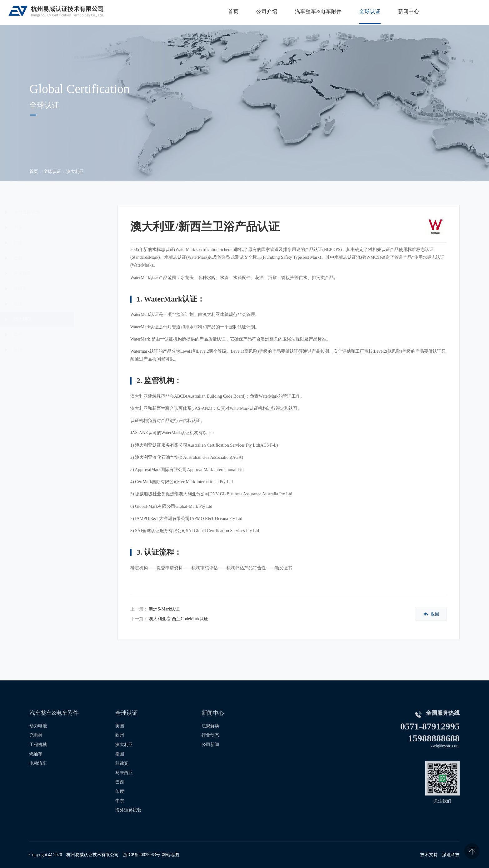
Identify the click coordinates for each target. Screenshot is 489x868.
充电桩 (36, 745)
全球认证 (368, 12)
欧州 (49, 334)
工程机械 (38, 755)
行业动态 (210, 745)
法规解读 (210, 736)
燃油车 (36, 764)
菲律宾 (51, 289)
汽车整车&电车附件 (317, 12)
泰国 (49, 304)
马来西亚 (53, 273)
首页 (232, 12)
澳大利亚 (75, 172)
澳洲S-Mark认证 (164, 609)
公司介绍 (266, 12)
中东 (49, 227)
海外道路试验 (57, 212)
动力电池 (38, 736)
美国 (49, 350)
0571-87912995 (430, 736)
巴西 (49, 258)
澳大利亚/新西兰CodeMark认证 (178, 619)
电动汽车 (38, 773)
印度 (49, 243)
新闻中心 (407, 12)
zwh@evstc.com (445, 756)
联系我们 (457, 12)
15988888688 (434, 748)
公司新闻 (210, 755)
